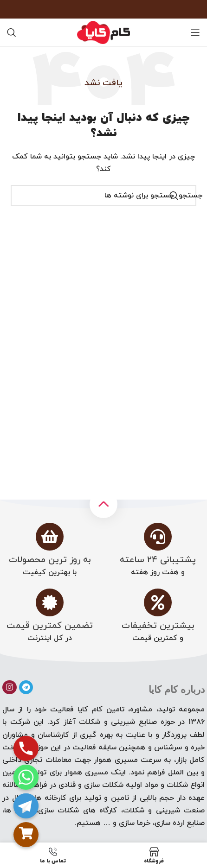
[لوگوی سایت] (103, 32)
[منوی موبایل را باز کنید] (195, 32)
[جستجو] (12, 32)
